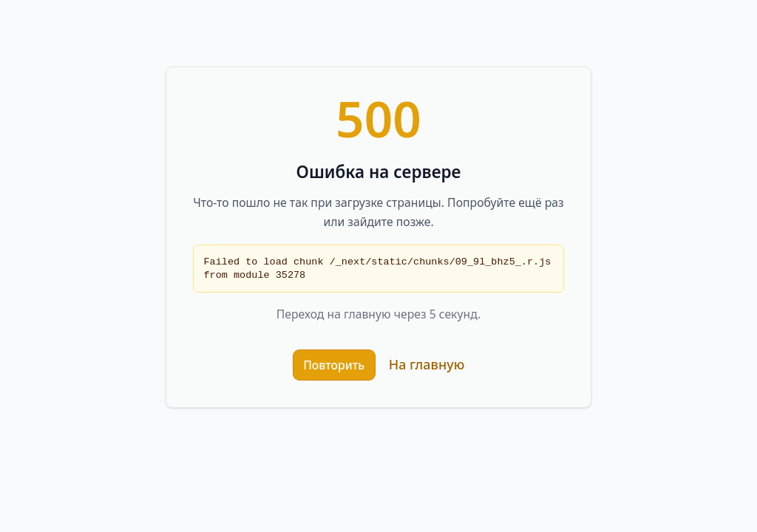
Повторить (334, 365)
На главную (427, 364)
